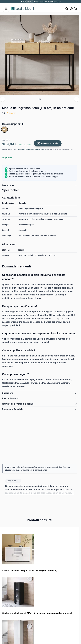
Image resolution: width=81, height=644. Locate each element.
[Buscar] (67, 9)
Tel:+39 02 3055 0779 (43, 2)
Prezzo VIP (25, 145)
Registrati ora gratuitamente (30, 149)
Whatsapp (56, 2)
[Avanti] (77, 99)
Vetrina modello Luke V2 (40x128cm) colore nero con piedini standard (37, 613)
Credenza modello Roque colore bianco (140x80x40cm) (30, 570)
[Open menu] (6, 9)
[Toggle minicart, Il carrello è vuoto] (76, 9)
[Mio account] (71, 9)
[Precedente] (2, 99)
